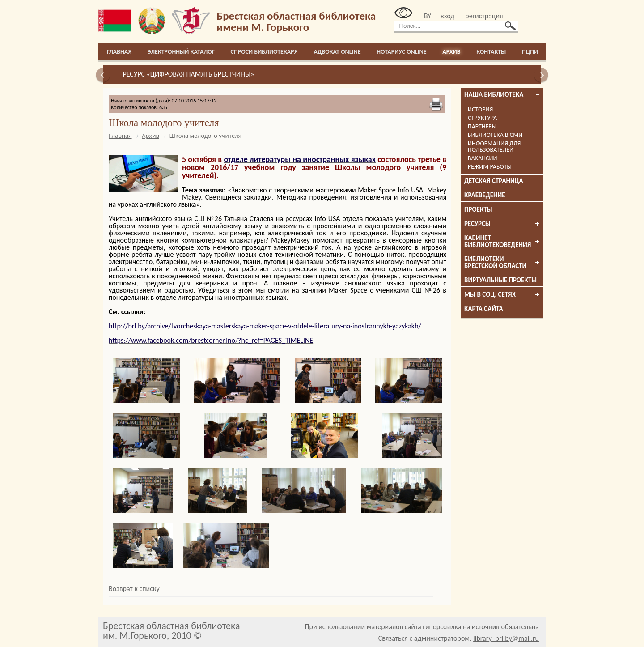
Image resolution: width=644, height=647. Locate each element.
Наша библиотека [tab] (502, 94)
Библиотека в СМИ (495, 135)
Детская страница (494, 181)
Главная (119, 52)
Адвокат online (337, 52)
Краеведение (485, 195)
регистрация (484, 16)
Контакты (491, 52)
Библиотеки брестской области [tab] (502, 262)
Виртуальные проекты (500, 280)
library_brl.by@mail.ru (506, 638)
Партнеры (482, 126)
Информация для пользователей (494, 147)
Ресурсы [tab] (502, 224)
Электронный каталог (181, 52)
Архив (451, 52)
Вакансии (482, 158)
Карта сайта (484, 309)
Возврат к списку (134, 589)
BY (428, 16)
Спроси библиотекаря (264, 52)
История (480, 109)
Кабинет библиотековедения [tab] (502, 241)
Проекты (478, 209)
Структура (482, 118)
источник (486, 627)
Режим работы (490, 167)
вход (447, 16)
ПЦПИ (530, 52)
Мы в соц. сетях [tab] (502, 294)
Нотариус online (401, 52)
